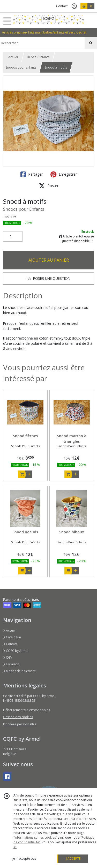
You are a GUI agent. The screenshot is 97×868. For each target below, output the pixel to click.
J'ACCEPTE (73, 859)
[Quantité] (13, 236)
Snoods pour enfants (21, 67)
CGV (8, 657)
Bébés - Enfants (38, 57)
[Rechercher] (91, 43)
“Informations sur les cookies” (35, 837)
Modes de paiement (19, 671)
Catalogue (12, 637)
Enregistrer (64, 174)
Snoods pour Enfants (24, 209)
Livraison (11, 664)
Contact (62, 6)
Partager (32, 174)
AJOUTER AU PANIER (49, 260)
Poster (49, 186)
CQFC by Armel (16, 651)
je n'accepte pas (24, 859)
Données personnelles (20, 724)
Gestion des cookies (18, 717)
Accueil (13, 57)
